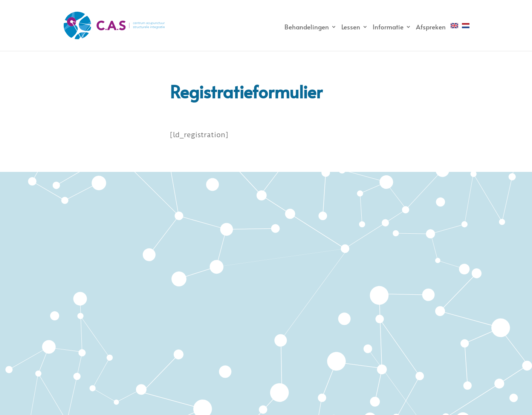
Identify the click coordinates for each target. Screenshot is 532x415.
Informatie (388, 27)
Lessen (351, 27)
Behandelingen (307, 27)
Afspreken (431, 27)
